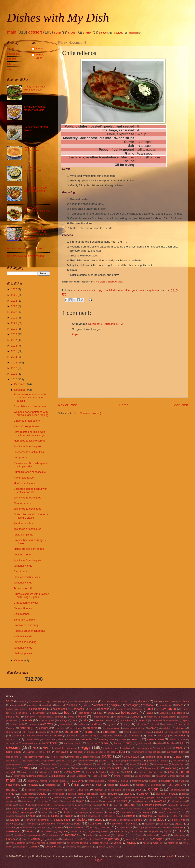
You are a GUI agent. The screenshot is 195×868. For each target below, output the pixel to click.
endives (127, 748)
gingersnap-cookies (85, 761)
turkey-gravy (180, 835)
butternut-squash (46, 720)
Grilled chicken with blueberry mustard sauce (31, 516)
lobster (127, 776)
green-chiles (50, 764)
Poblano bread (22, 554)
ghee (160, 757)
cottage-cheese (32, 740)
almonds (143, 701)
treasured (104, 835)
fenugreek (30, 752)
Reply (75, 334)
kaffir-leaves (44, 772)
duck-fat (59, 748)
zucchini (113, 847)
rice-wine (98, 812)
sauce (119, 816)
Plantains (10, 805)
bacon (180, 705)
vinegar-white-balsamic (77, 843)
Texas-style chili (23, 588)
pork (105, 805)
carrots (48, 724)
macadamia (161, 776)
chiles (85, 290)
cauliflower (97, 724)
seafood (14, 820)
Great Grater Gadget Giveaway (108, 282)
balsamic (79, 709)
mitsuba (110, 785)
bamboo (93, 709)
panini (103, 794)
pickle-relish (42, 801)
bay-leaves (168, 709)
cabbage (63, 720)
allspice (93, 701)
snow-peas (31, 824)
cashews (82, 724)
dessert (35, 32)
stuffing (94, 828)
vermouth (131, 839)
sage (33, 816)
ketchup (90, 772)
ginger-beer (11, 761)
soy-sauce (132, 824)
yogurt (89, 847)
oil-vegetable (114, 790)
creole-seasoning (73, 743)
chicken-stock (112, 728)
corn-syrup (164, 736)
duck (46, 748)
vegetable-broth (93, 839)
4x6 (171, 856)
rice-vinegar (82, 812)
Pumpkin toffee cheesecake (30, 472)
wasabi (146, 843)
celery (126, 724)
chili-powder (12, 732)
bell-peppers (130, 713)
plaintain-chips (179, 801)
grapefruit (152, 761)
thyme (168, 831)
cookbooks (13, 54)
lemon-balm (20, 776)
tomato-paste (34, 835)
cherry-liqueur (76, 728)
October (19, 660)
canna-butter (127, 720)
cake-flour (100, 720)
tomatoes (72, 835)
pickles (55, 801)
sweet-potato (14, 831)
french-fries (74, 757)
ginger (178, 756)
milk (64, 785)
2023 (14, 306)
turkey (163, 835)
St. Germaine (26, 828)
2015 (14, 351)
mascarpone (168, 781)
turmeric (11, 839)
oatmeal (99, 790)
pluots (31, 805)
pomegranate (44, 805)
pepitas (118, 798)
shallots (82, 819)
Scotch (186, 816)
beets (111, 713)
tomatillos (18, 835)
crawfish (122, 740)
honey (26, 768)
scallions (147, 816)
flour (128, 290)
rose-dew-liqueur (128, 812)
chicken (92, 728)
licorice (94, 776)
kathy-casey (73, 772)
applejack (61, 705)
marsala (125, 781)
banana (105, 709)
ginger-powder (49, 761)
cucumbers (92, 743)
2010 (14, 379)
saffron (22, 816)
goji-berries (115, 761)
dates (182, 743)
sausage (131, 816)
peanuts (58, 797)
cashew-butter (67, 724)
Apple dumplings (23, 535)
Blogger (97, 860)
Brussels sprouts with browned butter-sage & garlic (31, 595)
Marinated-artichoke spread (30, 441)
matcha (182, 781)
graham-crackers (133, 761)
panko (114, 794)
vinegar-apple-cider (180, 839)
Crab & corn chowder (26, 603)
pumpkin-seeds (50, 809)
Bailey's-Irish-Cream (15, 709)
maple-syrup (77, 781)
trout (132, 835)
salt (81, 816)
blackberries (179, 713)
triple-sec (121, 835)
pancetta (91, 794)
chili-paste (181, 728)
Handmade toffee (24, 478)
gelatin (149, 757)
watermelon (173, 843)
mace (173, 776)
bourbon (59, 717)
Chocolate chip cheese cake (30, 406)
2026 (14, 289)
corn (149, 736)
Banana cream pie (24, 620)
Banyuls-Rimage (124, 709)
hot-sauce (79, 768)
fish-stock (79, 752)
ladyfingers (115, 772)
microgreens (51, 785)
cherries (44, 728)
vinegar (158, 839)
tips (181, 831)
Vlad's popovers (23, 653)
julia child (11, 772)
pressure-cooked (152, 805)
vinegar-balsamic (17, 843)
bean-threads (39, 713)
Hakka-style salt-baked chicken (25, 248)
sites (10, 69)
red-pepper (28, 812)
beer (100, 713)
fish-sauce (62, 752)
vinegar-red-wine (37, 843)
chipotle (42, 732)
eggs (101, 290)
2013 (14, 363)
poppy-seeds (93, 805)
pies (82, 801)
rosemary (146, 812)
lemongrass (58, 776)
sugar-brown (125, 827)
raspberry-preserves (172, 809)
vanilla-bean (53, 839)
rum (183, 812)
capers (185, 720)
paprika (128, 794)
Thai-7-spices (137, 831)
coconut (16, 736)
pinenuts (122, 801)
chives (55, 732)
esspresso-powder (143, 748)
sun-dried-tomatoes (172, 827)
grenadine (64, 764)
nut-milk (71, 790)
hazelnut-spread (161, 764)
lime (104, 776)
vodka (117, 843)
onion (153, 789)
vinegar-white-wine (101, 843)
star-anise (42, 828)
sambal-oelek (94, 816)
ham (109, 764)
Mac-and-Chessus (143, 776)
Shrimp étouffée (23, 608)
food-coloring (12, 757)
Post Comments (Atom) (88, 413)
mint (77, 785)
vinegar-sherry (56, 843)
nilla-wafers (58, 790)
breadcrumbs (120, 717)
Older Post (179, 405)
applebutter (48, 705)
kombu (102, 772)
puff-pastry (15, 809)
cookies (118, 736)
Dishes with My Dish (58, 17)
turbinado (151, 835)
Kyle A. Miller (40, 56)
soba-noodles (48, 824)
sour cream (96, 823)
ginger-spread (66, 761)
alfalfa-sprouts (78, 702)
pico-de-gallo (69, 801)
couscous (48, 739)
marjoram (112, 781)
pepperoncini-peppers (175, 798)
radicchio (98, 809)
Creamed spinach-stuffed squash (34, 169)
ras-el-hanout (136, 809)
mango (43, 781)
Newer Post (67, 405)
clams (149, 732)
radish (110, 809)
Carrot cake (20, 571)
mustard (12, 789)
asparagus (132, 705)
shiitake (112, 820)
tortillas (90, 835)
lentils (73, 776)
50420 (10, 701)
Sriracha (10, 828)
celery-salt (155, 724)
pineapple (107, 801)
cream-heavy (12, 743)
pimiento (95, 801)
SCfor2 (174, 816)
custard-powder (145, 743)
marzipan (153, 781)
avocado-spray (166, 705)
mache (183, 776)
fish (48, 752)
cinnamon (110, 732)
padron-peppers (75, 794)
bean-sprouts (22, 713)
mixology (118, 33)
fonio (183, 752)
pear (70, 797)
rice (55, 812)
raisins (121, 809)
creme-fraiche (50, 743)
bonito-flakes (45, 717)
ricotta (111, 812)
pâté (184, 794)
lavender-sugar (156, 772)
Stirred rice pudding (25, 642)
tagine (62, 831)
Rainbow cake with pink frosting (25, 256)
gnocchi (102, 761)
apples (73, 705)
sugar (105, 827)
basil (150, 709)
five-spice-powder (95, 752)
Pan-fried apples (23, 523)
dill (34, 748)
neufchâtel (44, 790)
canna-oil (142, 720)
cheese (76, 290)
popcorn (79, 805)
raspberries (152, 809)
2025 (14, 295)
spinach (164, 824)
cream (135, 739)
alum (156, 702)
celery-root (141, 724)
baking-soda (60, 709)
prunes (186, 805)
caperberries (172, 720)
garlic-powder (132, 757)
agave (64, 702)
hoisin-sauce (12, 768)
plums (21, 805)
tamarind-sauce (77, 831)
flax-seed (111, 752)
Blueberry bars (22, 503)
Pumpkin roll (21, 457)
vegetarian (153, 290)
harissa (133, 764)
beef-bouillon (85, 713)
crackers (71, 740)
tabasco (32, 831)
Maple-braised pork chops (29, 549)
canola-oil (157, 720)
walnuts (132, 843)
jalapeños (170, 768)
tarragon (105, 831)
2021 (14, 318)
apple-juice (32, 705)
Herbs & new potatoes (27, 426)
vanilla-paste (68, 839)
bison (150, 713)
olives (138, 790)
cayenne (111, 724)
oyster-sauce (58, 794)
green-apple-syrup (15, 764)
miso (99, 785)
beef (67, 713)
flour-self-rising (155, 752)
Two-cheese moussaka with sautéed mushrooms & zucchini (30, 398)
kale (57, 772)
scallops (162, 816)
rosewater (172, 812)
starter (87, 32)
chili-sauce (29, 732)
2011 (14, 374)
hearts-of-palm (179, 764)
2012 (14, 368)
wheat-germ (22, 847)
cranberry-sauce (107, 740)
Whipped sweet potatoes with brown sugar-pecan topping (31, 413)
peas (79, 797)
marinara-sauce (97, 781)
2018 (14, 334)
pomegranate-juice (63, 805)
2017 (14, 340)
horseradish (64, 768)
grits (75, 764)
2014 (14, 357)
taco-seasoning (48, 831)
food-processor (58, 757)
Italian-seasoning (152, 768)
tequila (124, 831)
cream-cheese (156, 739)
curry (129, 743)
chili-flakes (167, 728)
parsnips (160, 794)
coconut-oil (74, 736)
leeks (171, 772)
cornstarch (12, 739)
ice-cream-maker (112, 768)
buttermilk (27, 720)
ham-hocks (121, 764)
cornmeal (179, 736)
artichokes (100, 705)
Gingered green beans (27, 421)
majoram (32, 781)
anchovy (184, 701)
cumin (93, 290)
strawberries (76, 827)
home (10, 49)
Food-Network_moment (34, 757)
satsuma (108, 816)
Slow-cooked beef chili (27, 577)
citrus (126, 732)
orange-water (27, 794)
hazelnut (145, 764)
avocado (148, 705)
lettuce (83, 776)
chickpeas (129, 728)
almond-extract (110, 701)
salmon (69, 816)
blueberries (13, 717)
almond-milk (128, 702)
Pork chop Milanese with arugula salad (35, 189)
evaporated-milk (164, 748)
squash (179, 824)
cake (85, 720)
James (39, 49)
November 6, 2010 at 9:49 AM (105, 324)
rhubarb (45, 812)
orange (10, 794)
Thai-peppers (154, 831)
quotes (84, 809)
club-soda (174, 732)
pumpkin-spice (69, 809)
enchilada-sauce (114, 290)
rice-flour (68, 812)
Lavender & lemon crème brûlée (34, 149)
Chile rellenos (22, 614)
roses (160, 812)
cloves (159, 732)
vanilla (35, 839)
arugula (115, 705)
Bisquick (164, 713)
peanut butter (27, 797)
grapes (165, 761)
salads (103, 33)
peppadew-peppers (134, 798)
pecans (93, 797)
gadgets (12, 59)
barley (139, 709)
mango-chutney (59, 781)
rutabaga (10, 816)
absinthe (22, 702)
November (21, 390)
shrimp (138, 820)
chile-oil (142, 728)
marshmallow (138, 781)
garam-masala (90, 757)
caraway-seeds (17, 724)
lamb (127, 772)
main (12, 32)
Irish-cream (133, 768)
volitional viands (23, 566)
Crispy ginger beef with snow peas (34, 88)
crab (60, 739)
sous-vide (117, 824)
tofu (8, 835)
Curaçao (118, 743)
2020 (14, 323)
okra (128, 790)
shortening (125, 820)
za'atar (102, 847)
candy (112, 720)
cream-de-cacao (178, 740)
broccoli (151, 717)
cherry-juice (60, 728)
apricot (87, 705)
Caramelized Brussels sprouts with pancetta (31, 465)
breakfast (133, 33)
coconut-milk (55, 736)
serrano (29, 820)
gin (168, 757)
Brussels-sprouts (168, 717)
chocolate (71, 732)
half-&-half (87, 764)
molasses (141, 785)
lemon (185, 772)
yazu (71, 847)
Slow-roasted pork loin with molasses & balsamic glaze (31, 433)
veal (80, 839)
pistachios (160, 801)
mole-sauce (156, 785)
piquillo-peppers (142, 801)
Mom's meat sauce (25, 483)
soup (57, 32)
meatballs (33, 785)
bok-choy (30, 717)
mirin (89, 785)
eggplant (72, 748)
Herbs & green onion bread (29, 631)
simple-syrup (179, 820)
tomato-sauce (53, 835)
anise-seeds (17, 705)
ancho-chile (168, 701)
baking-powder (38, 709)
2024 (14, 301)
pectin (107, 798)
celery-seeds (169, 724)
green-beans (34, 764)
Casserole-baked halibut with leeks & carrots (30, 490)
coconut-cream (35, 736)
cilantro (90, 732)
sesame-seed (62, 820)
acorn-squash (37, 702)
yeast (79, 847)
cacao (75, 720)
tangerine (92, 831)
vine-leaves (144, 839)
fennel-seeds (14, 752)
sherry (99, 820)
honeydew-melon (46, 768)
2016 (14, 346)
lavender (141, 772)
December (21, 384)
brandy (71, 717)
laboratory (13, 64)
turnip (24, 839)
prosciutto (173, 805)
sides (72, 32)
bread (82, 716)
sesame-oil (44, 820)
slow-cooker (13, 824)
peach (10, 797)
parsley (144, 793)
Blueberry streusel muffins (29, 452)
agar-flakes (52, 702)
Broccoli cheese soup (26, 625)
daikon (159, 743)
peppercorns (154, 797)
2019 (14, 329)
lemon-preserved (38, 776)
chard (12, 728)
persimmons (12, 801)
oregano (41, 794)
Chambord (184, 724)
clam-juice (138, 732)
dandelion (171, 743)
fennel (179, 748)
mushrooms (174, 785)
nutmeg (84, 790)
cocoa (185, 732)
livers (117, 776)
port (116, 805)
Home (124, 405)
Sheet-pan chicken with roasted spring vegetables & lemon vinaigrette (35, 233)
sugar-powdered (147, 828)
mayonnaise (13, 785)
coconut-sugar (91, 736)
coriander (135, 736)
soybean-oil (150, 824)
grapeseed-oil (179, 761)
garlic (135, 290)
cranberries (86, 739)
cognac (106, 736)
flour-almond (138, 752)
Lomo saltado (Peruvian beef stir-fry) (37, 209)
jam (184, 768)
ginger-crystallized (29, 761)
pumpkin (30, 809)
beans (54, 713)
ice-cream (93, 768)
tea (115, 831)
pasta (172, 794)
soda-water (64, 824)
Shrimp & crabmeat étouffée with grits (35, 108)
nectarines (30, 790)
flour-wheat (171, 752)
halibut (100, 764)
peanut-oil (44, 797)
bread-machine (101, 717)
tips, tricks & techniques (27, 446)
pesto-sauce (27, 801)
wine (34, 846)
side (150, 820)
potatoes (128, 805)
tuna (140, 835)
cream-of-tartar (30, 743)
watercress (158, 843)
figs (40, 752)
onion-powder (178, 790)
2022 (14, 312)
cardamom (33, 724)
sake (44, 816)
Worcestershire (53, 847)
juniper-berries (28, 772)
